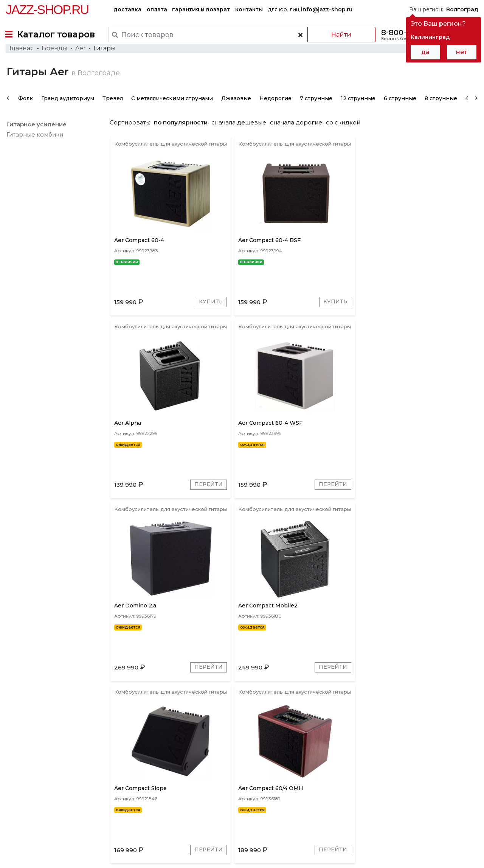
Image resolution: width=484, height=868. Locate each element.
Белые (408, 760)
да (425, 52)
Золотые (352, 760)
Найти (336, 35)
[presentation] (7, 110)
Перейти (361, 321)
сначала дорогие (299, 135)
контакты (249, 9)
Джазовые (235, 111)
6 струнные (399, 111)
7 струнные (315, 111)
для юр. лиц (310, 9)
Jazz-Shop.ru (47, 9)
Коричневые (314, 760)
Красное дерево (231, 760)
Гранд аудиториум (67, 111)
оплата (157, 9)
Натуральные (444, 760)
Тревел (112, 111)
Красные (275, 760)
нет (462, 52)
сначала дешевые (242, 135)
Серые (190, 760)
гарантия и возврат (201, 9)
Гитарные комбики (34, 147)
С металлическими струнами (171, 111)
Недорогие (275, 111)
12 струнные (357, 111)
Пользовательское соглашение (47, 850)
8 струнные (440, 111)
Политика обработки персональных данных (62, 857)
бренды (272, 811)
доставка (127, 9)
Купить (180, 321)
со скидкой (346, 135)
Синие (381, 760)
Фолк (25, 111)
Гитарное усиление (36, 137)
